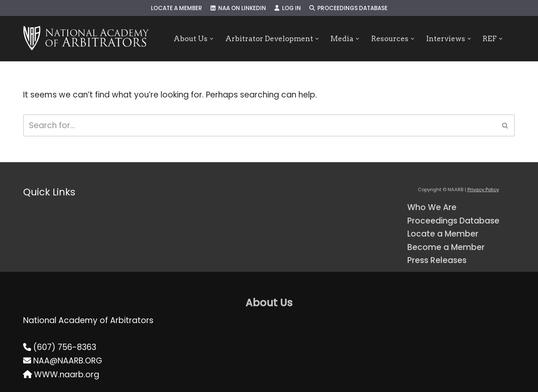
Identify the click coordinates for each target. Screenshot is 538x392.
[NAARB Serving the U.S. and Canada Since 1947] (86, 39)
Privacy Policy (483, 189)
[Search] (260, 125)
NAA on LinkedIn (238, 8)
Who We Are (432, 207)
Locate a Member (177, 8)
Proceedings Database (348, 8)
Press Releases (437, 260)
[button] (212, 39)
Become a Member (446, 247)
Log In (288, 8)
